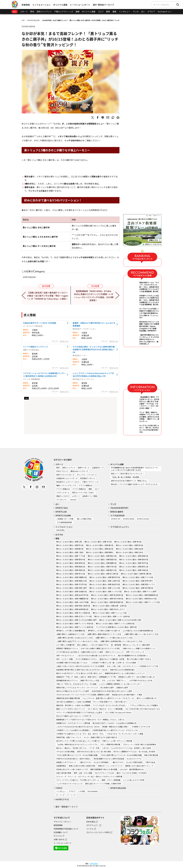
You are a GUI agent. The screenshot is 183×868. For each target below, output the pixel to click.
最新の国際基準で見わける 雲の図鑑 (104, 769)
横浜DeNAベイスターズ (79, 471)
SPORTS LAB (61, 512)
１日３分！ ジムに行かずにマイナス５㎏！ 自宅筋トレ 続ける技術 (126, 748)
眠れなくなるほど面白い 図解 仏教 (69, 542)
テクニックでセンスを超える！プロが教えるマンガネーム (78, 780)
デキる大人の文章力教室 (65, 752)
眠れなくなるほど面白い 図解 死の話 (70, 545)
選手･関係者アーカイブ (103, 5)
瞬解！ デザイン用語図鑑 (111, 780)
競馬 (108, 11)
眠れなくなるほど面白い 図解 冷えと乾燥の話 (73, 613)
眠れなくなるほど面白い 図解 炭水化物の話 (107, 599)
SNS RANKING (93, 791)
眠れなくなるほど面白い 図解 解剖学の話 (105, 577)
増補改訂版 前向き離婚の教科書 (68, 698)
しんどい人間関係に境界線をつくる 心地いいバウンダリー (121, 684)
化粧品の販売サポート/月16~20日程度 (40, 323)
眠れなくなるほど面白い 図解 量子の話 (102, 570)
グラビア (151, 11)
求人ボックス (64, 341)
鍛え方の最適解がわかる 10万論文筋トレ (133, 656)
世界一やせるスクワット (65, 656)
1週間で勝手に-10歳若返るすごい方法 (70, 634)
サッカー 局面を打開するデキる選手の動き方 (100, 737)
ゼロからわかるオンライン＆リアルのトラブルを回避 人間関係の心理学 (83, 695)
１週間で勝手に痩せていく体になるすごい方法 (141, 634)
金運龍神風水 (61, 766)
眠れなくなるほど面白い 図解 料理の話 (134, 570)
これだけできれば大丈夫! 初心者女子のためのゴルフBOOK (78, 727)
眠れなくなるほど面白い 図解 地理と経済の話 (73, 606)
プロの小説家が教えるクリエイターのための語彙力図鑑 (77, 755)
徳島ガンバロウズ (63, 496)
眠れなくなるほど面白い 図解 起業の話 (134, 556)
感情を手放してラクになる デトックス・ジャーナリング (77, 688)
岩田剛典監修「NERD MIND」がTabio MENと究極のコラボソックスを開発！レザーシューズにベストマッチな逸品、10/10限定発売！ (94, 296)
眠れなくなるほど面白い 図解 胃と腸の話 (136, 574)
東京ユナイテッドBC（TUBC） (83, 493)
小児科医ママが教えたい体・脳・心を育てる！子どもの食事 (114, 663)
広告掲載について (61, 832)
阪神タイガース (84, 468)
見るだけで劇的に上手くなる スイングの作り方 (74, 716)
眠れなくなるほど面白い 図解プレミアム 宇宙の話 (75, 623)
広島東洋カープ (98, 468)
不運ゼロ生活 (150, 762)
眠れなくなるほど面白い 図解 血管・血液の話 (110, 606)
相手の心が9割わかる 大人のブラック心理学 (73, 691)
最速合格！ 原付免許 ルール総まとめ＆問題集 (73, 705)
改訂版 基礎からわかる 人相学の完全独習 (109, 759)
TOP (23, 20)
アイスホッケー (62, 500)
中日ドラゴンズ (62, 471)
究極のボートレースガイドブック (110, 766)
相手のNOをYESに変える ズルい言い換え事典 (94, 752)
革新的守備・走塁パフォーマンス (69, 737)
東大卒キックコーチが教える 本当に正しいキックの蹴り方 (78, 741)
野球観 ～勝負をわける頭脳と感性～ (116, 727)
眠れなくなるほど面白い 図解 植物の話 (71, 563)
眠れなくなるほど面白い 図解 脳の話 (70, 549)
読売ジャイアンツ (44, 11)
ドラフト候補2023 (86, 485)
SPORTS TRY (116, 519)
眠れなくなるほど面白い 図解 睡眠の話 (102, 563)
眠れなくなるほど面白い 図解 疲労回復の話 (107, 602)
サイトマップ (59, 836)
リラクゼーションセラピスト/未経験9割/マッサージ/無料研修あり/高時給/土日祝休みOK (44, 375)
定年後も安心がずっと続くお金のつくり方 (72, 769)
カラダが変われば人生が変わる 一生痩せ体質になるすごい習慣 (80, 652)
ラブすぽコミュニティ (120, 527)
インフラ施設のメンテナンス (35, 347)
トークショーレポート (80, 5)
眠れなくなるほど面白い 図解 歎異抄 (100, 552)
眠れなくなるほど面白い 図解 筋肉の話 (71, 559)
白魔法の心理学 (122, 688)
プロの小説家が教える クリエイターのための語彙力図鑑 (121, 755)
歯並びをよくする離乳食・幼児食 (112, 659)
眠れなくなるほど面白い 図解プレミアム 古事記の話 (115, 623)
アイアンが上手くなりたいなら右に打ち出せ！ (110, 705)
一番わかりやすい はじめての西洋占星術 (127, 762)
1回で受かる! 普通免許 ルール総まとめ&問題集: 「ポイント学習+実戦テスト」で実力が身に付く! (92, 702)
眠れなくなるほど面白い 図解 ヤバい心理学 (140, 591)
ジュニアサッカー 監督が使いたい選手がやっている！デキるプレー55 (108, 698)
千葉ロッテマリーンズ (64, 11)
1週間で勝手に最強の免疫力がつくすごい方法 (104, 634)
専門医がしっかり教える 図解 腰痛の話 (71, 631)
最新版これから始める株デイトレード (139, 766)
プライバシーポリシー (63, 822)
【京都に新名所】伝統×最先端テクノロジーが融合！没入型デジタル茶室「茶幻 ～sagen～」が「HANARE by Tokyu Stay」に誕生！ (48, 296)
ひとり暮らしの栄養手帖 (65, 645)
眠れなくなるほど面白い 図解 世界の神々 (138, 581)
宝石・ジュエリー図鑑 (64, 659)
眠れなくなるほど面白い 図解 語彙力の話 (72, 581)
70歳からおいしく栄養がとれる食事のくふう (139, 648)
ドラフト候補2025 (79, 489)
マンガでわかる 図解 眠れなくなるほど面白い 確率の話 (116, 627)
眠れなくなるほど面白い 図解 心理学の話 (105, 581)
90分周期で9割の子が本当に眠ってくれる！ (72, 663)
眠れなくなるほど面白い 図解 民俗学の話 (105, 584)
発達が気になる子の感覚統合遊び (123, 670)
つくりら (90, 829)
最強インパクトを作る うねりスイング (71, 709)
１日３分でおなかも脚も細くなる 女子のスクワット (96, 656)
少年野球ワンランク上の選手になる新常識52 (73, 730)
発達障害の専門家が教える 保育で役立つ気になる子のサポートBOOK (82, 670)
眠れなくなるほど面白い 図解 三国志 (70, 552)
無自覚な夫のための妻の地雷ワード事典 (127, 695)
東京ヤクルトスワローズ (65, 475)
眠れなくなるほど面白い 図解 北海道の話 (72, 591)
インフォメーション (41, 5)
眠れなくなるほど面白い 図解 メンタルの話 (106, 591)
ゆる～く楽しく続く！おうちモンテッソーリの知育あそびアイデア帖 (132, 666)
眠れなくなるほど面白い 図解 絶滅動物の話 (142, 595)
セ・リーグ (60, 795)
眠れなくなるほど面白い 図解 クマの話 (71, 556)
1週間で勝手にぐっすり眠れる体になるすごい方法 (114, 638)
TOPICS (59, 788)
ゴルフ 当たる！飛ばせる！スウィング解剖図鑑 (105, 709)
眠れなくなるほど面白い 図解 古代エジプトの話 (74, 616)
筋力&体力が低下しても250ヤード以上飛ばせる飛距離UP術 (115, 723)
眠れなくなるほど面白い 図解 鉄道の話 (71, 567)
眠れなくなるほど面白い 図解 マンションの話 (110, 613)
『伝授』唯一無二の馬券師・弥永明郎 (125, 477)
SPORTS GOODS (143, 519)
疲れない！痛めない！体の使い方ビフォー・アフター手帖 (78, 748)
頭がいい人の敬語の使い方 (147, 698)
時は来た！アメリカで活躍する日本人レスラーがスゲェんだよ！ (135, 484)
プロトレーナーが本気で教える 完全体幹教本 (139, 744)
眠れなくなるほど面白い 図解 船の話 (100, 549)
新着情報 (26, 5)
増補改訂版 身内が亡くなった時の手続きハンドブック (125, 673)
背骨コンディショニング (115, 652)
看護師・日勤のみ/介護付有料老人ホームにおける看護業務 (94, 324)
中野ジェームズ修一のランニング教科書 (117, 741)
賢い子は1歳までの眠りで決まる (139, 659)
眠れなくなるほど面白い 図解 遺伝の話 (102, 556)
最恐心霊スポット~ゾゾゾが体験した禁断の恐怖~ (104, 784)
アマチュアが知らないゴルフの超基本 (144, 705)
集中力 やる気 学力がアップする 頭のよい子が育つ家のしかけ (79, 673)
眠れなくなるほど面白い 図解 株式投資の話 (107, 595)
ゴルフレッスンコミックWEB (98, 832)
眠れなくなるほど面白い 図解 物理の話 (71, 570)
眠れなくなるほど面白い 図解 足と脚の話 (103, 574)
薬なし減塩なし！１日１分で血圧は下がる (93, 645)
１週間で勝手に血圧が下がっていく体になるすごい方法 (77, 641)
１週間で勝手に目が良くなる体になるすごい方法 (74, 638)
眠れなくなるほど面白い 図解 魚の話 (128, 542)
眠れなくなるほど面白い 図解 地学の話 (134, 563)
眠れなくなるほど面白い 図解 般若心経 (134, 567)
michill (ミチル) (62, 799)
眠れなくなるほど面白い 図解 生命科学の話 (72, 595)
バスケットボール (63, 493)
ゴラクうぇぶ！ (92, 825)
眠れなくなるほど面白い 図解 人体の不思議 (72, 602)
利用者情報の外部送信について (66, 829)
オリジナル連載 (60, 5)
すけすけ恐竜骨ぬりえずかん (86, 659)
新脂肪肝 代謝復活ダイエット (67, 648)
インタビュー (125, 11)
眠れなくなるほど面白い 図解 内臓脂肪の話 (72, 599)
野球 (32, 11)
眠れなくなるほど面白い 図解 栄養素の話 (72, 577)
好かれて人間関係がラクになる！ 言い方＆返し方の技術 (134, 752)
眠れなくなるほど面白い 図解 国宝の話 (102, 559)
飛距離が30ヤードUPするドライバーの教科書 (73, 723)
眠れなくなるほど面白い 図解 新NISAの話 (141, 599)
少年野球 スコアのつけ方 (141, 727)
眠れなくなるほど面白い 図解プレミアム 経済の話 (75, 627)
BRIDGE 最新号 (117, 512)
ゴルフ (101, 11)
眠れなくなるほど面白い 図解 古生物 (130, 549)
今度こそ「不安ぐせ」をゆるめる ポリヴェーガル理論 (76, 684)
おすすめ (59, 535)
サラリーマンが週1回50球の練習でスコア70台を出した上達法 (79, 712)
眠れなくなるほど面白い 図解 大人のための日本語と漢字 (120, 620)
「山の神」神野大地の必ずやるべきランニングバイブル (77, 744)
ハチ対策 (81, 791)
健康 (78, 11)
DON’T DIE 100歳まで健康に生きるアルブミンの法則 (100, 648)
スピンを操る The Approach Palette (118, 712)
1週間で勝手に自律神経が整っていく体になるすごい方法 (121, 641)
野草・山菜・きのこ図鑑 (83, 773)
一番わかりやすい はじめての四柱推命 (94, 762)
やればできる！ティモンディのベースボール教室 (125, 734)
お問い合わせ (59, 839)
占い (143, 11)
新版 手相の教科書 (151, 755)
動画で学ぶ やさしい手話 (90, 680)
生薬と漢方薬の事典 (64, 773)
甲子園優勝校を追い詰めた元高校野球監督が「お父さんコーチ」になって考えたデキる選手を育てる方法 (135, 469)
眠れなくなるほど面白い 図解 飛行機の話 (138, 588)
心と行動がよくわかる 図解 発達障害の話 (138, 631)
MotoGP (73, 500)
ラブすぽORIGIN (117, 516)
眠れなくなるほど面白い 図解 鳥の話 (130, 545)
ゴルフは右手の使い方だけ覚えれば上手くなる (143, 709)
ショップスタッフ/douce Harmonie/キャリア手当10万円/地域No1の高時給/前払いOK (93, 375)
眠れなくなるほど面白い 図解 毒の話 (100, 545)
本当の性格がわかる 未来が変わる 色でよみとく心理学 (112, 691)
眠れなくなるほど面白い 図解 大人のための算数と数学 (77, 620)
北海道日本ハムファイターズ (67, 478)
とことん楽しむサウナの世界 (134, 780)
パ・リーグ (71, 795)
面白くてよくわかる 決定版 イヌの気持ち (132, 773)
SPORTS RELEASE (33, 20)
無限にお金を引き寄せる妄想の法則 (82, 766)
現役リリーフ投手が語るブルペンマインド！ (128, 474)
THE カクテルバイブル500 (104, 773)
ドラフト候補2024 (63, 489)
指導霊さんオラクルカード (66, 762)
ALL (15, 11)
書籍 (114, 11)
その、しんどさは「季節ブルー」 (114, 680)
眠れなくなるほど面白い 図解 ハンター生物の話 (112, 616)
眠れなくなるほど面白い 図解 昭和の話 (134, 559)
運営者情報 (58, 825)
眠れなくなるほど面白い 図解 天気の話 (102, 567)
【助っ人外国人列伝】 (84, 519)
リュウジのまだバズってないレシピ (69, 784)
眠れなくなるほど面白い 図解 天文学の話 (72, 584)
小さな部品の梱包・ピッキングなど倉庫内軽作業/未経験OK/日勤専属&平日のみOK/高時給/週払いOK (94, 349)
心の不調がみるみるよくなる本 (141, 680)
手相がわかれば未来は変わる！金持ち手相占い (74, 759)
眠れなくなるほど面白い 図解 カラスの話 (138, 577)
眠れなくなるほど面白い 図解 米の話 (98, 542)
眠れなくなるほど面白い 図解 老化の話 (71, 574)
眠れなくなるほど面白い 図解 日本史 (130, 552)
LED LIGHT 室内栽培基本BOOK (132, 769)
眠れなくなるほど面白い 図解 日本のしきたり (108, 609)
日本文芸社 (60, 530)
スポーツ (24, 11)
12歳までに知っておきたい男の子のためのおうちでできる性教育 (80, 666)
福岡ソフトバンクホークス (66, 485)
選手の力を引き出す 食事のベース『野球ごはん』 (129, 481)
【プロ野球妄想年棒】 (65, 522)
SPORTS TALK (62, 508)
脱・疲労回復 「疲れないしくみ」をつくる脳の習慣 (130, 645)
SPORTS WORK (129, 519)
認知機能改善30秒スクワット (67, 680)
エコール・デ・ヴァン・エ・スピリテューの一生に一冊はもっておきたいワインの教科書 (89, 776)
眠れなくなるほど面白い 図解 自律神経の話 (72, 609)
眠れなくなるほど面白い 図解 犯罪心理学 (72, 588)
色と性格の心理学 (107, 688)
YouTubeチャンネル (166, 11)
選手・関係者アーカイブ (67, 807)
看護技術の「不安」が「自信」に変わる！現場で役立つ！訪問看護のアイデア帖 (86, 677)
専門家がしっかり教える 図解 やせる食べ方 (104, 631)
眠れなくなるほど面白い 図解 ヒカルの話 (105, 588)
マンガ (136, 11)
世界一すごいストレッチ (135, 652)
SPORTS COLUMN (63, 516)
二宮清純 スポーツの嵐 (65, 519)
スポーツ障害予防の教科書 (110, 744)
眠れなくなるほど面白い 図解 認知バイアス (139, 584)
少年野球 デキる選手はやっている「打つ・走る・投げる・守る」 (80, 734)
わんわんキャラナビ (134, 759)
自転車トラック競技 (90, 496)
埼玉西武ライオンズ (87, 478)
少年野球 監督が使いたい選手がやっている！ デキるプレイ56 (115, 730)
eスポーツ (76, 496)
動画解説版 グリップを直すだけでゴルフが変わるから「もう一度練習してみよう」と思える (90, 720)
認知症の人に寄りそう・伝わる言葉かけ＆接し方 (136, 677)
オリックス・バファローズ (87, 475)
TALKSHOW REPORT (119, 508)
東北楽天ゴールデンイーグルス (68, 482)
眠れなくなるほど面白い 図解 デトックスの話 (143, 602)
